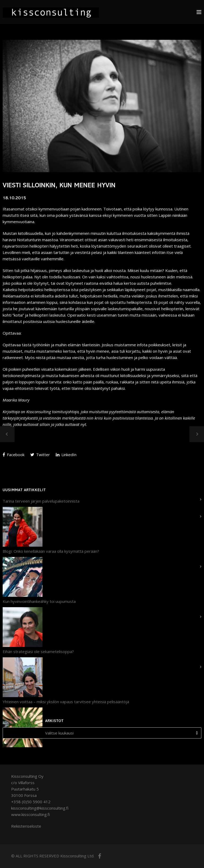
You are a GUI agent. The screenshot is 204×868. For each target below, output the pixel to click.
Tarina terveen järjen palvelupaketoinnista (41, 501)
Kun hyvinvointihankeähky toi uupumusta (39, 601)
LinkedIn (66, 455)
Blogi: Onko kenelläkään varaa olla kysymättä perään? (51, 551)
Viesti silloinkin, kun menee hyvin (59, 186)
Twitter (40, 455)
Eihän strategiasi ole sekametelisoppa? (38, 651)
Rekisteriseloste (26, 826)
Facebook (14, 455)
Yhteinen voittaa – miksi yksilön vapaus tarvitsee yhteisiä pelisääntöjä (66, 702)
